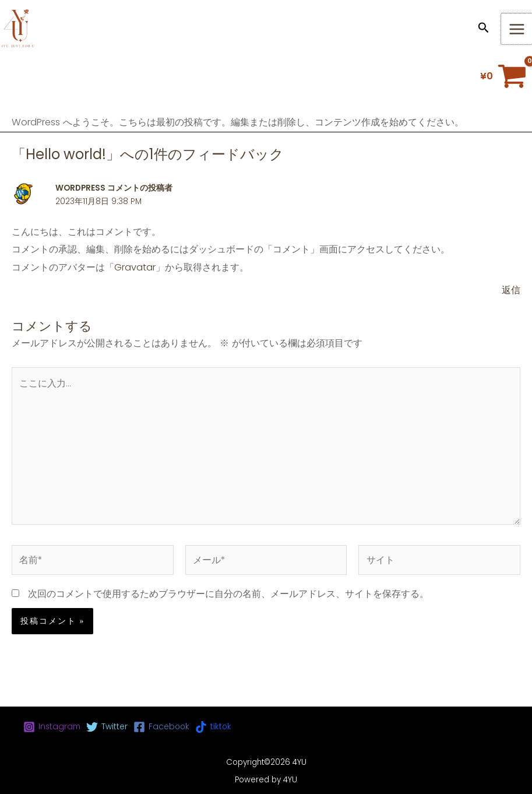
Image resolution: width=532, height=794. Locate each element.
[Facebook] (161, 727)
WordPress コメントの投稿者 (114, 188)
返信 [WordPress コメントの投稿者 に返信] (511, 290)
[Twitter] (107, 727)
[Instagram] (52, 727)
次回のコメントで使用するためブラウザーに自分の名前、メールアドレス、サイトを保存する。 (228, 594)
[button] (484, 29)
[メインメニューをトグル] (517, 29)
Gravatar (135, 267)
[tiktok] (213, 727)
